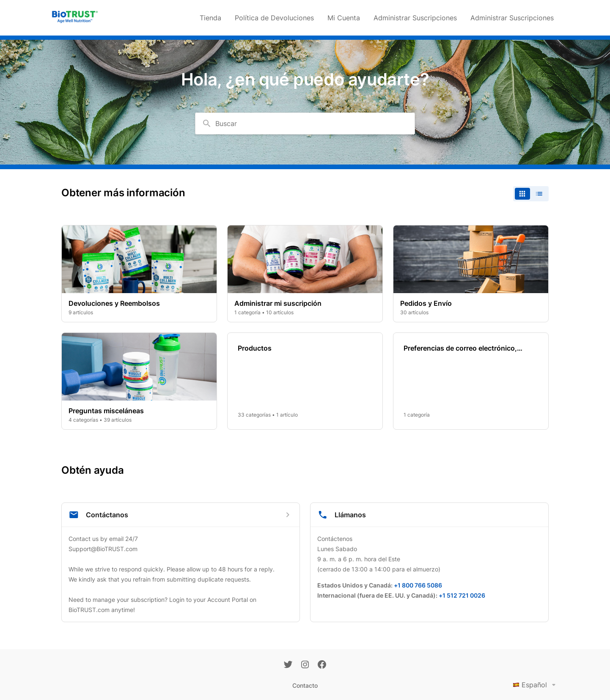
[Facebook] (322, 665)
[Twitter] (288, 665)
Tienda (210, 18)
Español (536, 685)
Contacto (305, 685)
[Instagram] (305, 665)
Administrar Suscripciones (415, 18)
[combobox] (305, 124)
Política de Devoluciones (274, 18)
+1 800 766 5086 (418, 585)
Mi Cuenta (344, 18)
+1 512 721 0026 (462, 595)
